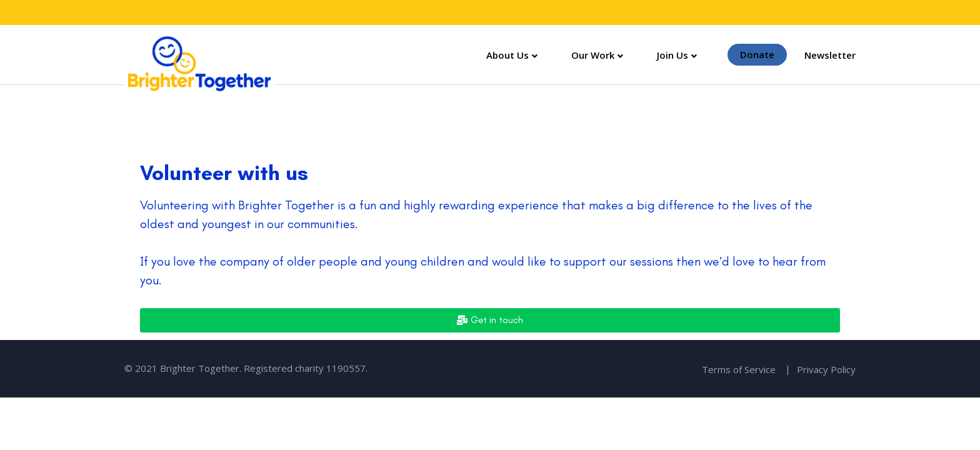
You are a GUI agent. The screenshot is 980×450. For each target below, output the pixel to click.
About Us (507, 55)
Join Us (672, 55)
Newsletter (830, 55)
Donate (757, 55)
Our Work (593, 55)
